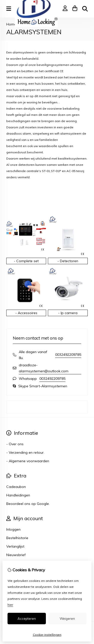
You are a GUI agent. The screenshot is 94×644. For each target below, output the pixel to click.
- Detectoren (68, 261)
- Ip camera (68, 313)
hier (10, 605)
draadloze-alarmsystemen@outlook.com (44, 368)
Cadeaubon (16, 487)
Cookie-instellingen (47, 635)
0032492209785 (68, 355)
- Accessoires (26, 313)
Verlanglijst (15, 546)
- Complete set (26, 261)
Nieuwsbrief (16, 555)
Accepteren (27, 619)
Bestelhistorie (17, 538)
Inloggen (13, 529)
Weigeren (67, 619)
